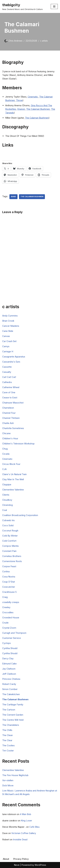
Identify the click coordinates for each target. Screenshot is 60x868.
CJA (4, 469)
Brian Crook (8, 321)
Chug (5, 449)
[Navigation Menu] (54, 6)
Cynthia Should (10, 648)
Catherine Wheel (11, 387)
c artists (44, 41)
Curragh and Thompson (14, 633)
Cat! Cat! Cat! (9, 377)
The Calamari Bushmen (38, 109)
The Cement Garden (13, 715)
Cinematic (33, 97)
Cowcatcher (9, 587)
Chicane (6, 433)
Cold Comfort (9, 541)
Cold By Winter (10, 536)
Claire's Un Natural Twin (14, 474)
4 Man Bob (26, 814)
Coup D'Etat (9, 582)
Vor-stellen (8, 780)
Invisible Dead (20, 839)
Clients (6, 495)
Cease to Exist (10, 398)
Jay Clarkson (9, 669)
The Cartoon (9, 710)
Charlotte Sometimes (13, 428)
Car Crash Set (9, 341)
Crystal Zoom (9, 628)
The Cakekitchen (11, 694)
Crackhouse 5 (9, 592)
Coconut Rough (10, 531)
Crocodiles (8, 612)
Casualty (7, 372)
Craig (5, 597)
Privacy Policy (21, 859)
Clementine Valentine (13, 490)
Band (13, 197)
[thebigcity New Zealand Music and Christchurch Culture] (22, 6)
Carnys (6, 346)
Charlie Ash (8, 423)
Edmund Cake (9, 664)
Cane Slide (8, 331)
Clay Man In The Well (13, 479)
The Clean (7, 735)
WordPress (40, 865)
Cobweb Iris (8, 520)
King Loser (26, 821)
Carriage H (8, 351)
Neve (17, 865)
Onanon (21, 109)
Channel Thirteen (11, 418)
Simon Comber (10, 689)
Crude (5, 623)
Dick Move (8, 785)
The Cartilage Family (13, 704)
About (6, 859)
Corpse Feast (9, 566)
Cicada (6, 454)
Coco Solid (8, 525)
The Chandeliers (11, 725)
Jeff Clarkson (9, 674)
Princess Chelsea (11, 679)
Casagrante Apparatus (14, 357)
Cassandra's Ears (11, 362)
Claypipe (7, 484)
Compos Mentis (10, 546)
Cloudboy (7, 500)
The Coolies (8, 745)
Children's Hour (10, 438)
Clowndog (7, 505)
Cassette (7, 367)
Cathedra (7, 382)
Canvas (6, 336)
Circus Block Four (11, 464)
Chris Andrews (15, 41)
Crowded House (11, 618)
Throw (19, 100)
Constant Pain (9, 551)
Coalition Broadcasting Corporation (20, 515)
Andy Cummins (10, 316)
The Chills (7, 730)
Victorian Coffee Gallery (24, 833)
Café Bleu (34, 827)
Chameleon (8, 408)
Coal (5, 510)
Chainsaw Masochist (13, 403)
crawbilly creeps (11, 602)
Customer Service (12, 638)
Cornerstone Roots (12, 561)
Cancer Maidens (11, 326)
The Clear (7, 740)
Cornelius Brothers (12, 556)
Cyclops (7, 643)
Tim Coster (8, 751)
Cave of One (9, 392)
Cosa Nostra (9, 577)
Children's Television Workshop (18, 444)
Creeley (6, 607)
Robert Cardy (9, 684)
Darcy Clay (8, 658)
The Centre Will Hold (13, 720)
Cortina (6, 571)
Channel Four (9, 413)
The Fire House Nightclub (15, 775)
